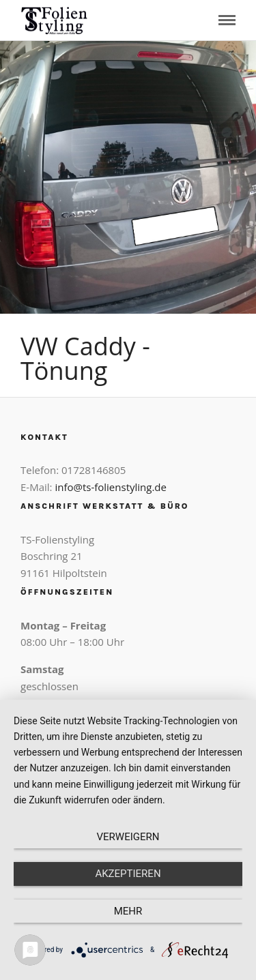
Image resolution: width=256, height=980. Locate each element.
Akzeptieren (128, 874)
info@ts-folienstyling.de (111, 487)
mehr (128, 911)
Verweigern (128, 837)
